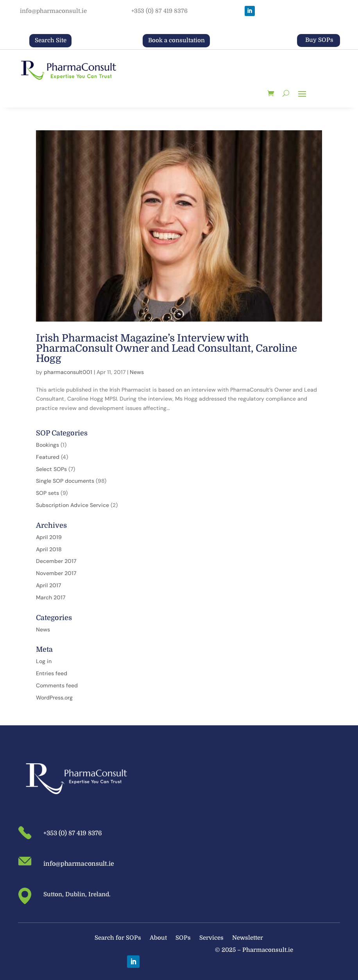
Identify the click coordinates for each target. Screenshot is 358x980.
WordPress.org (54, 698)
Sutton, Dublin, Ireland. (77, 894)
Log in (44, 661)
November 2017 (56, 573)
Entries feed (52, 673)
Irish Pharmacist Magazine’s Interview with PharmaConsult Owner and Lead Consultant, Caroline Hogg (166, 348)
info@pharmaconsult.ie (53, 11)
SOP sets (47, 493)
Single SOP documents (65, 481)
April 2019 (49, 537)
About (158, 938)
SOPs (183, 938)
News (137, 372)
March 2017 (51, 597)
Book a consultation (176, 40)
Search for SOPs (118, 938)
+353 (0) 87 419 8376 (159, 11)
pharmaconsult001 (68, 372)
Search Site (51, 40)
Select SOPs (51, 469)
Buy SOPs (319, 40)
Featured (48, 457)
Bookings (47, 445)
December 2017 (56, 561)
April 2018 (49, 549)
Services (211, 938)
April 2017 (48, 585)
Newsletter (248, 938)
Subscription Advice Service (72, 505)
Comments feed (57, 685)
